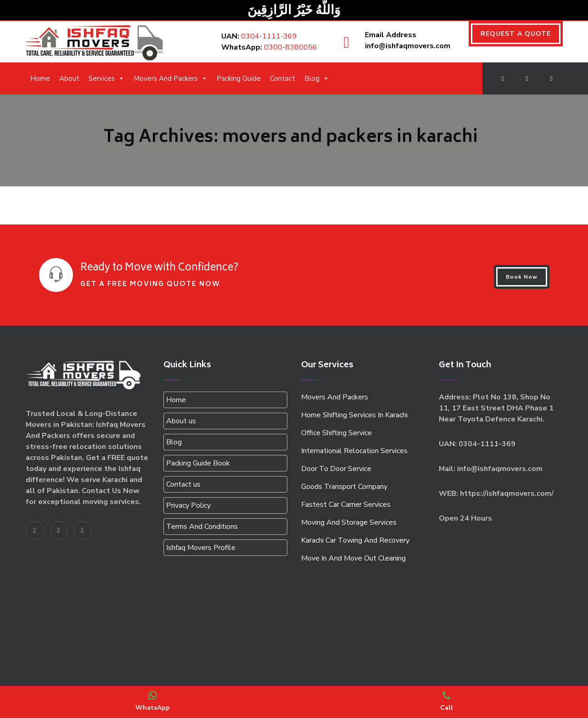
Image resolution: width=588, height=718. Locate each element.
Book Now (522, 277)
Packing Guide (239, 79)
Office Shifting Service (336, 433)
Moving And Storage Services (349, 522)
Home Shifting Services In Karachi (354, 415)
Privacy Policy (188, 505)
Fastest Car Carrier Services (346, 505)
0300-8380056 (291, 47)
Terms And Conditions (202, 527)
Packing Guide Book (198, 463)
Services (106, 79)
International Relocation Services (354, 451)
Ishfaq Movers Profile (201, 548)
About (69, 79)
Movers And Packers (171, 79)
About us (181, 421)
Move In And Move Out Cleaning (353, 558)
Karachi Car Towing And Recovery (355, 540)
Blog (317, 79)
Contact (283, 79)
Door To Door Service (336, 469)
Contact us (183, 484)
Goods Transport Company (344, 487)
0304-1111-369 (269, 36)
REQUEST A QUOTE (516, 34)
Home (40, 79)
